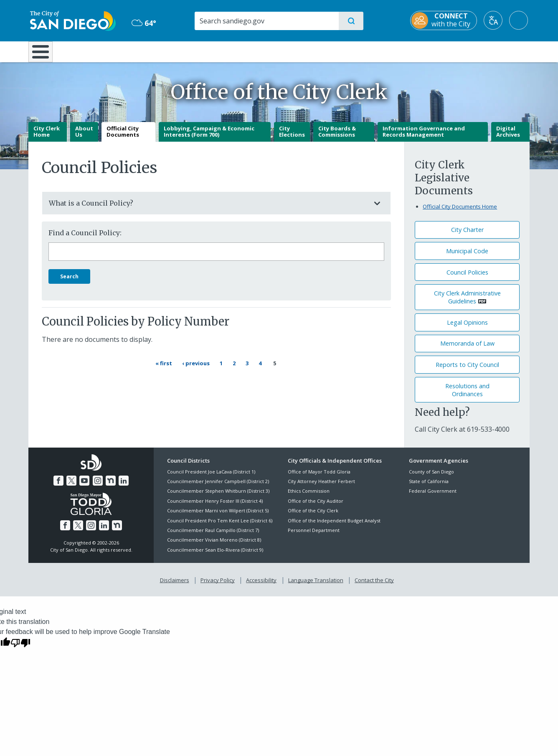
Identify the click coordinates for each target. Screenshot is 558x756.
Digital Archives (508, 137)
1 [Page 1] (225, 369)
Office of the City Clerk (313, 517)
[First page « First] (165, 369)
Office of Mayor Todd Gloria (319, 477)
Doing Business (250, 51)
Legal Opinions (467, 328)
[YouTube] (84, 487)
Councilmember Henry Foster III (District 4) (215, 507)
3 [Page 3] (251, 369)
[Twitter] (71, 487)
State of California (429, 487)
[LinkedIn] (124, 487)
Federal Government (433, 497)
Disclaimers (175, 586)
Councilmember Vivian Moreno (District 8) (214, 546)
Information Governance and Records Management (424, 137)
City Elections (292, 137)
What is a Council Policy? (208, 209)
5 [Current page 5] (275, 369)
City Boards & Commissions (337, 137)
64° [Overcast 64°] (143, 23)
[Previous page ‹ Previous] (197, 369)
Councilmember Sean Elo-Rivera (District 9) (215, 556)
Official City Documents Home (460, 212)
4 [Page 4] (264, 369)
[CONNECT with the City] (445, 20)
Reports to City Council (467, 370)
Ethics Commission (309, 497)
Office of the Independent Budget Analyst (334, 526)
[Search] (266, 21)
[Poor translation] (20, 648)
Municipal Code (467, 257)
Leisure (99, 51)
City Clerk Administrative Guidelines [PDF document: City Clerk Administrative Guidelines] (467, 303)
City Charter (467, 236)
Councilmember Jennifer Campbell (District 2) (218, 487)
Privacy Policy (218, 586)
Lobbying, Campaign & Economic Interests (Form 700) (209, 137)
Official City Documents (123, 137)
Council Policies (467, 278)
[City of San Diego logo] (71, 20)
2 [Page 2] (238, 369)
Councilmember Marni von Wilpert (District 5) (218, 517)
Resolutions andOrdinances (467, 396)
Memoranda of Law (467, 350)
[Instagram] (98, 487)
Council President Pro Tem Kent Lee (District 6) (220, 526)
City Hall (489, 51)
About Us (84, 137)
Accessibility (261, 586)
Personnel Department (314, 536)
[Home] (44, 55)
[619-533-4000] (488, 435)
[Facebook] (58, 487)
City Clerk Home (47, 137)
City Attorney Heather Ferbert (321, 487)
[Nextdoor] (111, 487)
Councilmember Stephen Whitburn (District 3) (218, 497)
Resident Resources (176, 51)
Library (326, 51)
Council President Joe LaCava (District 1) (211, 477)
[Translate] (495, 20)
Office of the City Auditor (316, 507)
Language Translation (316, 586)
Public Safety (407, 51)
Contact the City (374, 586)
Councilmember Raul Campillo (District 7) (213, 536)
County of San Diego (431, 477)
